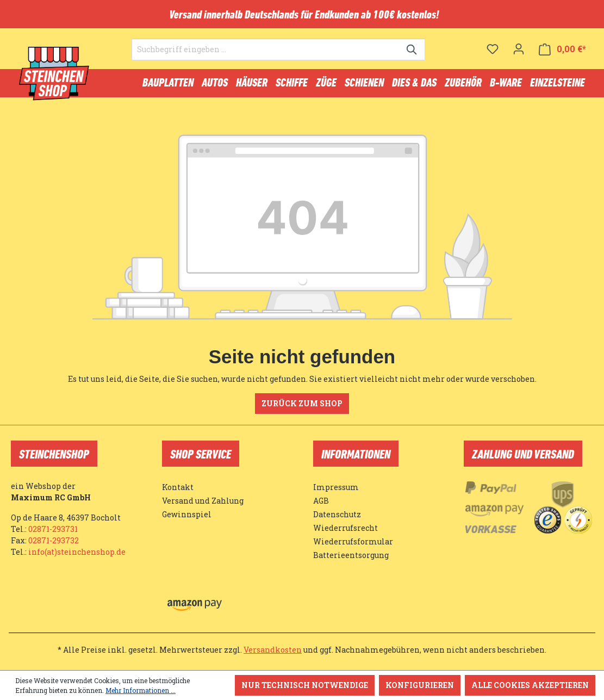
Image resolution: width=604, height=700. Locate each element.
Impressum (336, 487)
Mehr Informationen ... (141, 690)
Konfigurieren (420, 685)
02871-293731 (53, 529)
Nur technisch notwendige (305, 685)
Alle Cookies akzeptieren (530, 685)
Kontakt (178, 487)
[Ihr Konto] (519, 49)
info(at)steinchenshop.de (77, 552)
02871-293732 (54, 540)
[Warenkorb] (562, 49)
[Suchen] (412, 49)
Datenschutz (337, 514)
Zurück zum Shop (302, 403)
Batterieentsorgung (351, 555)
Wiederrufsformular (353, 541)
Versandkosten (273, 650)
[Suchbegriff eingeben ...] (266, 49)
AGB (321, 501)
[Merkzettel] (493, 49)
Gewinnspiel (187, 514)
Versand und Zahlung (203, 501)
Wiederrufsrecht (345, 528)
